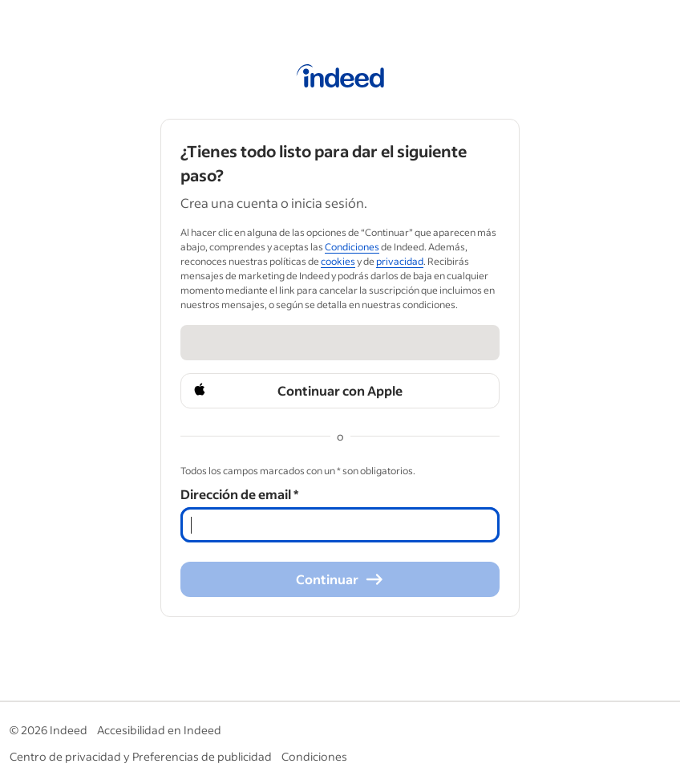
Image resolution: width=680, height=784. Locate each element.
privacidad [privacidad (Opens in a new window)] (400, 261)
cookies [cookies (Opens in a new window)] (338, 261)
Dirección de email (239, 494)
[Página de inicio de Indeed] (340, 79)
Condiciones (314, 756)
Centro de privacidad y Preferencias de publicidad (141, 756)
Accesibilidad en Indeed (159, 730)
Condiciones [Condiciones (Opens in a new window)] (352, 247)
